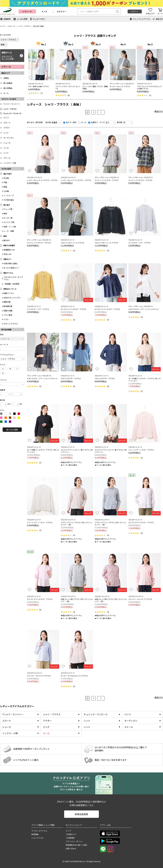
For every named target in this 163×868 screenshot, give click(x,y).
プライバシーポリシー (75, 841)
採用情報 (35, 834)
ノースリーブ (9, 195)
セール (6, 93)
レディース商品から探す (89, 11)
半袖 (5, 182)
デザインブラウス (11, 324)
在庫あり (93, 122)
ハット (6, 153)
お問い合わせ (71, 849)
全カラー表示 (70, 122)
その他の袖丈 (9, 200)
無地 (5, 214)
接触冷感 (7, 302)
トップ (2, 26)
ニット (6, 133)
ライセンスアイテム (39, 831)
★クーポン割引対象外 (69, 465)
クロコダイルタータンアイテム (13, 278)
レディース (11, 26)
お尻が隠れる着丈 (11, 263)
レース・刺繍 (9, 231)
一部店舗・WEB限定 (11, 284)
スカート (7, 123)
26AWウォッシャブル (12, 298)
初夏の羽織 (8, 311)
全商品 (6, 78)
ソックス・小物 (10, 163)
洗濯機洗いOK (9, 250)
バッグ (6, 148)
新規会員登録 (81, 814)
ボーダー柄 (8, 218)
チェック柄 (8, 209)
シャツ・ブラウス (24, 26)
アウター (7, 128)
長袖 (42, 26)
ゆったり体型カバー (11, 268)
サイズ (102, 122)
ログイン (135, 11)
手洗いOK (7, 254)
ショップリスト (38, 838)
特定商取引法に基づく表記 (76, 845)
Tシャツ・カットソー (12, 104)
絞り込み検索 (12, 430)
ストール (7, 158)
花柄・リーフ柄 (10, 227)
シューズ (7, 143)
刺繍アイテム (9, 293)
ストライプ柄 (9, 222)
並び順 (48, 122)
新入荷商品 (8, 83)
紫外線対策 (8, 306)
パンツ (6, 118)
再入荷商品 (8, 88)
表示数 (119, 122)
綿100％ (7, 240)
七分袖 (6, 191)
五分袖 (6, 178)
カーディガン (9, 138)
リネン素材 (8, 315)
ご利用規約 (70, 838)
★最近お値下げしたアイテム (71, 462)
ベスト (6, 319)
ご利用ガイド (71, 834)
